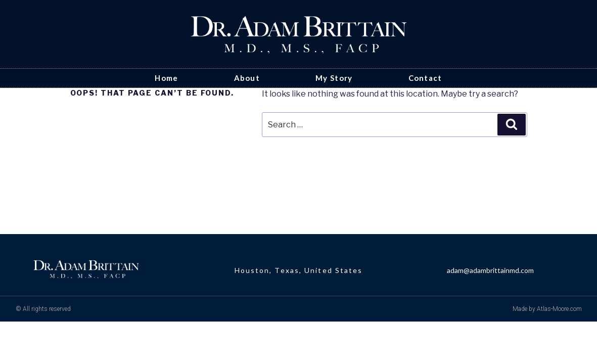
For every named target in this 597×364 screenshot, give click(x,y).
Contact (425, 78)
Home (166, 78)
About (247, 78)
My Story (334, 78)
